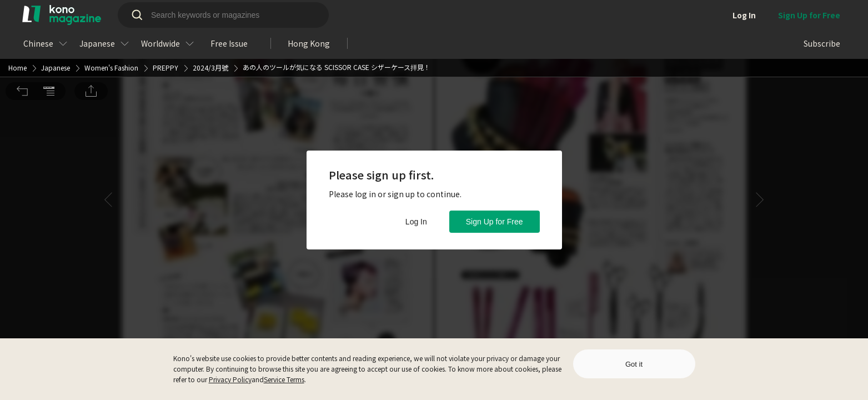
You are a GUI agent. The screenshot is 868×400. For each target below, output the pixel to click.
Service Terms (284, 379)
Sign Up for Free (495, 222)
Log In (416, 222)
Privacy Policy (230, 379)
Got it (634, 364)
